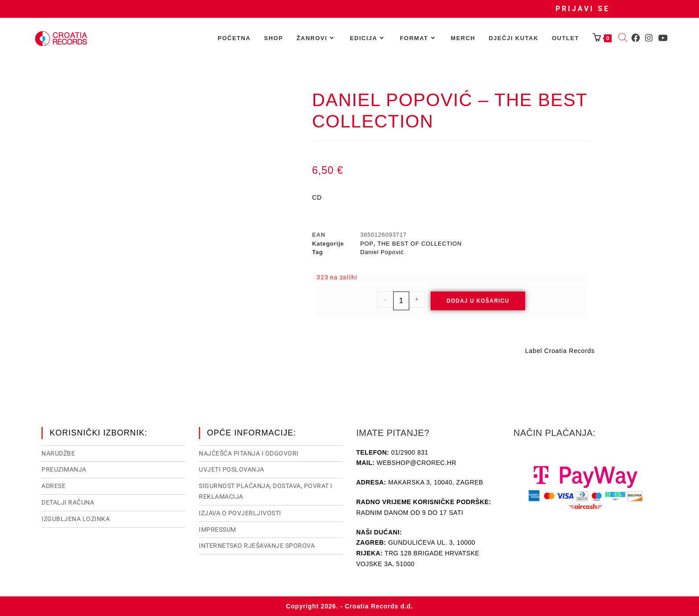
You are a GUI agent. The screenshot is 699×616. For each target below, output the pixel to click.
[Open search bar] (623, 38)
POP (367, 244)
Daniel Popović (382, 252)
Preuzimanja (64, 469)
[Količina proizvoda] (401, 301)
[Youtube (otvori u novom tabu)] (663, 38)
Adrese (53, 486)
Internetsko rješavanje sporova (257, 546)
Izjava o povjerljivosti (240, 513)
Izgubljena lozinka (76, 519)
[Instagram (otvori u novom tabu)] (649, 38)
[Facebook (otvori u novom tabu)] (635, 38)
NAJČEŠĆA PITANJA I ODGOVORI (249, 453)
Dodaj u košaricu (478, 301)
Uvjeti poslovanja (232, 469)
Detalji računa (68, 502)
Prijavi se (583, 9)
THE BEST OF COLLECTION (420, 244)
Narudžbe (58, 453)
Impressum (218, 530)
